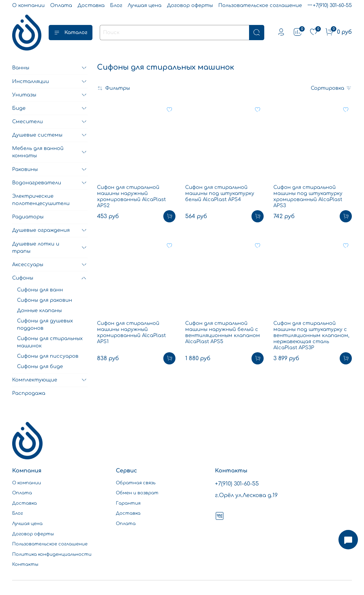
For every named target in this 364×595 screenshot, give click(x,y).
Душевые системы (37, 135)
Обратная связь (136, 483)
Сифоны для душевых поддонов (45, 325)
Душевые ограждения (41, 230)
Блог (116, 5)
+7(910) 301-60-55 (332, 5)
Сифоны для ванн (40, 290)
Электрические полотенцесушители (41, 200)
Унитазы (24, 95)
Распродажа (29, 393)
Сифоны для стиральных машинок (50, 342)
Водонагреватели (37, 183)
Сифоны (23, 278)
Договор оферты (190, 5)
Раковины (25, 169)
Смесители (28, 122)
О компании (28, 5)
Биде (19, 108)
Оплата (61, 5)
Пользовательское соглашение (260, 5)
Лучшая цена (145, 5)
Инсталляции (31, 82)
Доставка (91, 5)
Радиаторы (28, 217)
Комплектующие (35, 380)
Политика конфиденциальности (52, 554)
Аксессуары (28, 265)
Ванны (21, 68)
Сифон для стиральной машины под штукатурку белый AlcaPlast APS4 (220, 193)
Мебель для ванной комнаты (38, 152)
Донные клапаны (39, 311)
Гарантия (128, 503)
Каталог (71, 33)
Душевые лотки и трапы (36, 248)
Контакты (25, 564)
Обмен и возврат (137, 493)
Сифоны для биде (40, 367)
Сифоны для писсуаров (48, 356)
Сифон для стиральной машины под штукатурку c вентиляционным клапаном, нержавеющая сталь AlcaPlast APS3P (311, 336)
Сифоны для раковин (45, 300)
